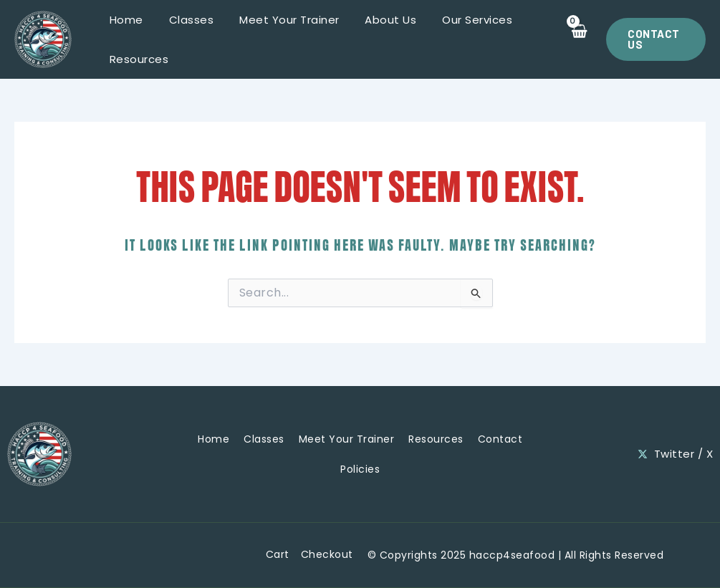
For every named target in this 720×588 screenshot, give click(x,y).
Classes (185, 20)
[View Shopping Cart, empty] (574, 39)
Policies (360, 469)
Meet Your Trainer (279, 20)
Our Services (459, 20)
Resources (137, 59)
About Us (376, 20)
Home (124, 20)
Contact (500, 439)
